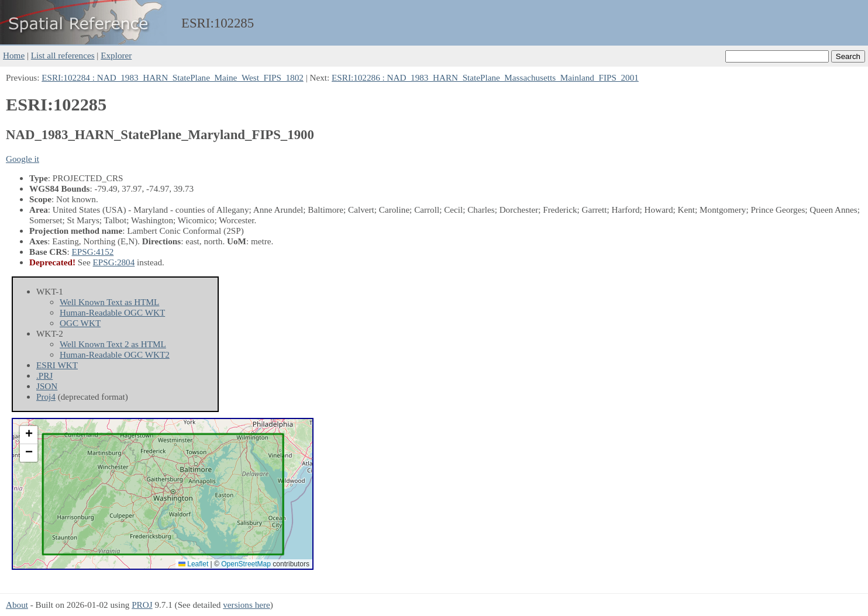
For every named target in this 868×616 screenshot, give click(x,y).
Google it (23, 159)
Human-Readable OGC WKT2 (115, 354)
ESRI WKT (57, 365)
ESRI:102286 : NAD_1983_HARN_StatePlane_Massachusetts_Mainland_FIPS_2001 (485, 77)
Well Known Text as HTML (109, 302)
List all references (63, 55)
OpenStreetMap (246, 564)
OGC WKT (80, 323)
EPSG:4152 (93, 252)
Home (14, 55)
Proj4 (46, 397)
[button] (29, 435)
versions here (247, 605)
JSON (47, 386)
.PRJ (44, 376)
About (17, 605)
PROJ (142, 605)
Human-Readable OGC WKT (112, 312)
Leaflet (193, 564)
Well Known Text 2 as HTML (113, 344)
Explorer (116, 55)
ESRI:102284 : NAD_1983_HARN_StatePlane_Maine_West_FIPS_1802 (173, 77)
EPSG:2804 (114, 262)
